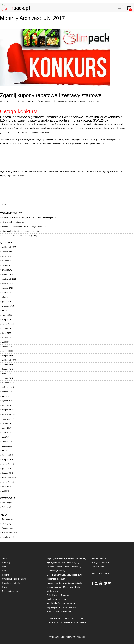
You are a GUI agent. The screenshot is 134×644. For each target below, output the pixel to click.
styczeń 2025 (7, 265)
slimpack (31, 101)
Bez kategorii (7, 503)
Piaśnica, (57, 595)
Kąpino (71, 583)
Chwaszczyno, (72, 563)
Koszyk (5, 575)
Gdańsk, (59, 567)
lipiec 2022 (6, 333)
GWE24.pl (101, 120)
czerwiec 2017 (8, 432)
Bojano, (51, 558)
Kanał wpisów (8, 528)
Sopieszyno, (53, 607)
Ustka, (58, 612)
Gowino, (61, 571)
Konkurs (97, 171)
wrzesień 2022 (8, 324)
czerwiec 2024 (8, 292)
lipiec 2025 (6, 256)
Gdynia (89, 171)
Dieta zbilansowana (68, 171)
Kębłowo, (63, 583)
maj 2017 (6, 437)
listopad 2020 (7, 356)
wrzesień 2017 (8, 419)
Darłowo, (51, 567)
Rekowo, (63, 599)
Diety (5, 567)
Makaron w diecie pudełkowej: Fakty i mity (20, 236)
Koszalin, (61, 579)
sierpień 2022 (7, 329)
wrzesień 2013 (8, 482)
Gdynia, (67, 567)
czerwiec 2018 (8, 383)
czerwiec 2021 (8, 338)
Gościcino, (52, 575)
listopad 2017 (7, 410)
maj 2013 (6, 491)
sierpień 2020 (7, 365)
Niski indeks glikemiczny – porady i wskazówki (21, 231)
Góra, (59, 575)
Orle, (49, 595)
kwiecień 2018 (8, 387)
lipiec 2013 (6, 487)
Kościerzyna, (53, 583)
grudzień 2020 (8, 351)
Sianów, (58, 603)
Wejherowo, (66, 612)
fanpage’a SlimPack (81, 139)
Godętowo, (52, 571)
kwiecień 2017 (8, 441)
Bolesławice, (60, 558)
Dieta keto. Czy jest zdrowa (13, 222)
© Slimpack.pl (78, 637)
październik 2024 (9, 279)
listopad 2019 (7, 369)
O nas (5, 558)
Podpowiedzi (46, 101)
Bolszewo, (71, 558)
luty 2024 (6, 297)
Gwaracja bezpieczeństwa (14, 579)
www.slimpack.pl (99, 567)
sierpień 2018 (7, 378)
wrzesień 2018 (8, 374)
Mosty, (66, 587)
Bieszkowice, (59, 563)
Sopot (3, 176)
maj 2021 (6, 342)
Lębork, (79, 583)
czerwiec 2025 (8, 261)
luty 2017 (6, 450)
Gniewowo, (76, 567)
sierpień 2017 (7, 423)
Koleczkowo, (77, 575)
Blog (4, 571)
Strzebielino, (71, 607)
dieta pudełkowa (50, 171)
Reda (113, 171)
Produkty (6, 563)
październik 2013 (9, 478)
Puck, (50, 599)
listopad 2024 (7, 274)
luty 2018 (6, 396)
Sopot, (61, 607)
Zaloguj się (6, 523)
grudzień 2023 (8, 301)
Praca (5, 587)
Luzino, (50, 587)
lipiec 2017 (6, 428)
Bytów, (50, 563)
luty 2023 (6, 310)
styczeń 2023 (7, 315)
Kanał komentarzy (9, 532)
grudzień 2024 (8, 270)
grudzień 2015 (8, 469)
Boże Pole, (81, 558)
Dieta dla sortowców (33, 171)
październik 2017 (9, 414)
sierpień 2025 (7, 252)
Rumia (119, 171)
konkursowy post (109, 139)
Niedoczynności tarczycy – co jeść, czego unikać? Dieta (25, 227)
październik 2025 (9, 247)
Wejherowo (22, 176)
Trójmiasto (11, 176)
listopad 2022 (7, 320)
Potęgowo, (66, 595)
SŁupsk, (74, 603)
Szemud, (51, 612)
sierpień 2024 (7, 288)
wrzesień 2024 (8, 283)
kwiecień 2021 (8, 347)
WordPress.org (8, 537)
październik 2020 (9, 360)
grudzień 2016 (8, 455)
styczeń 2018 (7, 401)
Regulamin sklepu (10, 591)
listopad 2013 (7, 473)
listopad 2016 (7, 460)
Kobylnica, (66, 575)
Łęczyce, (58, 587)
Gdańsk (81, 171)
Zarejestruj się (8, 519)
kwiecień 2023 (8, 306)
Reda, (55, 599)
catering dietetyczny (14, 171)
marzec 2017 (7, 446)
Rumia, (50, 603)
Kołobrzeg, (52, 579)
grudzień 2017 (8, 405)
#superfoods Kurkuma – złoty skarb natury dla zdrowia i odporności (30, 218)
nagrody (106, 171)
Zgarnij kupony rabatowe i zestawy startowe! (51, 95)
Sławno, (66, 603)
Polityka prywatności (11, 583)
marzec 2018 (7, 392)
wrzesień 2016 (8, 464)
